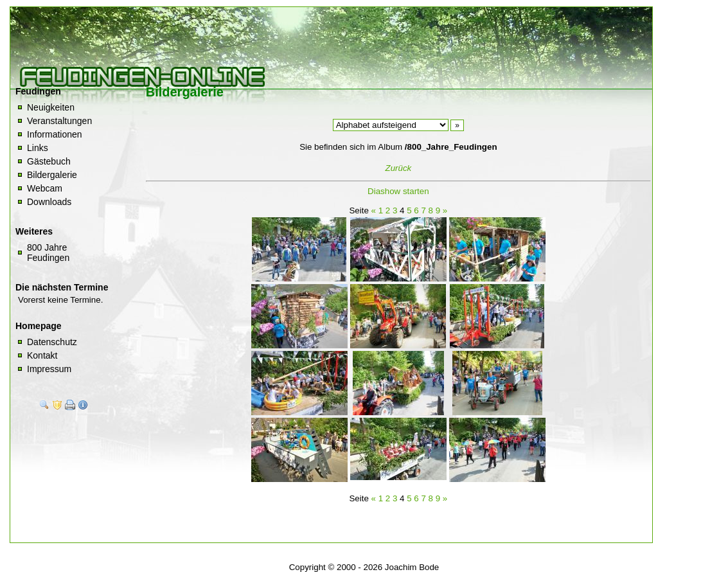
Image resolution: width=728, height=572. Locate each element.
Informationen (55, 134)
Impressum (49, 369)
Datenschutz (52, 342)
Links (38, 148)
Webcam (45, 188)
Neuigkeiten (51, 107)
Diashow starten (398, 191)
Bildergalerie (52, 175)
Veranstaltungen (59, 121)
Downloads (49, 202)
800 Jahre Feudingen (48, 253)
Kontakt (42, 355)
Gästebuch (49, 161)
